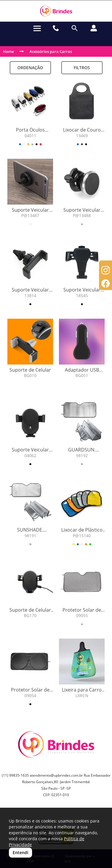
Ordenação (30, 68)
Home (8, 51)
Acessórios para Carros (51, 51)
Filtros (82, 68)
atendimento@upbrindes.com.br (56, 775)
